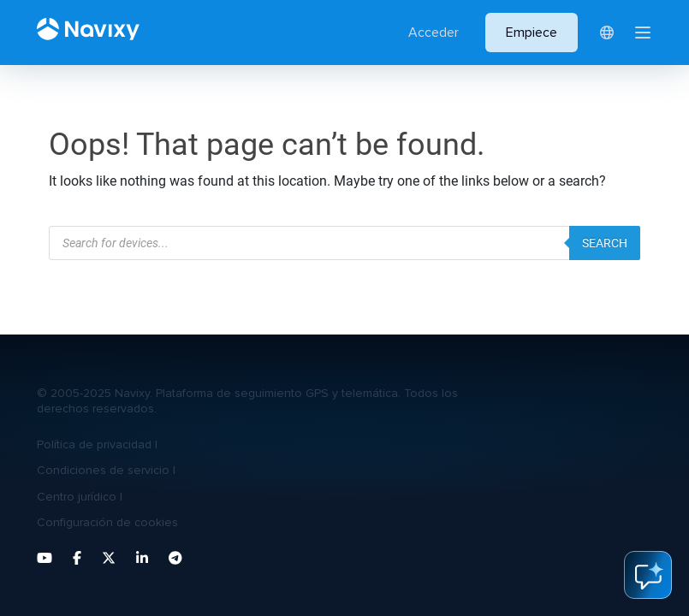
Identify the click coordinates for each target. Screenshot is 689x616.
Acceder (434, 33)
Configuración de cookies (107, 522)
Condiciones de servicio (103, 470)
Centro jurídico (77, 497)
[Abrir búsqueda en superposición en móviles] (344, 243)
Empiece (532, 33)
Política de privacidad (94, 444)
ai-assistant (648, 575)
